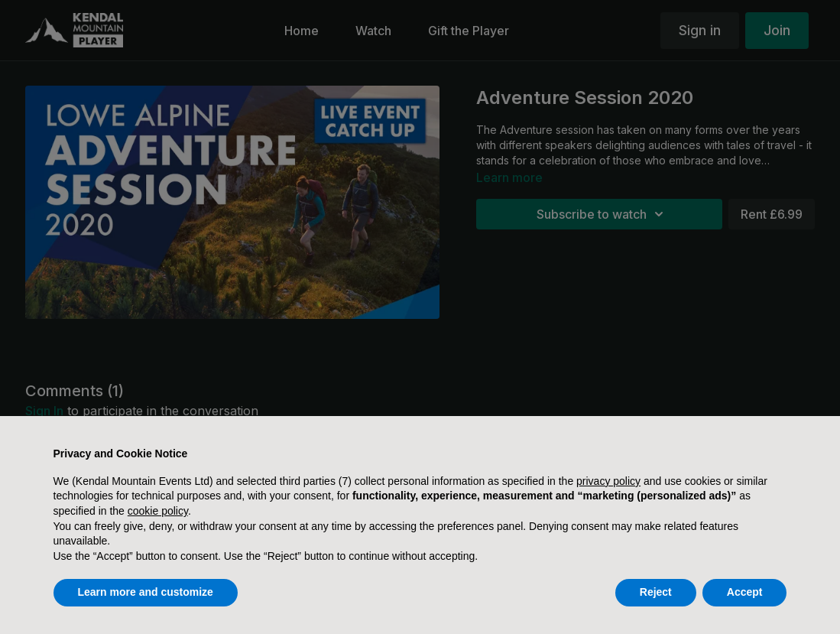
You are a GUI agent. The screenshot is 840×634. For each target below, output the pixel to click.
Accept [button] (745, 592)
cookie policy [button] (158, 511)
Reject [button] (656, 592)
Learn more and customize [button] (146, 592)
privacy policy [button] (608, 481)
